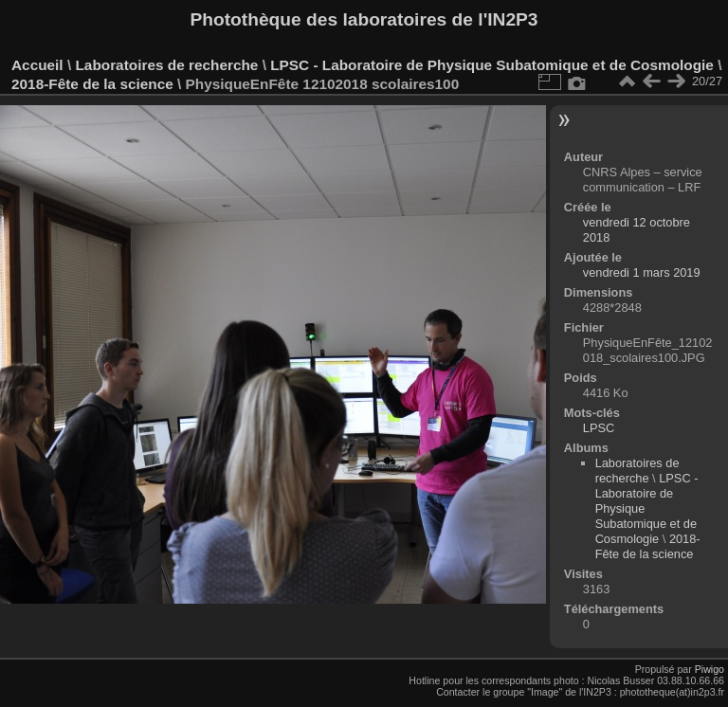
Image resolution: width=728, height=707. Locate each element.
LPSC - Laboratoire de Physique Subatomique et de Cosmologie (492, 65)
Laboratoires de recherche (166, 65)
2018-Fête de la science (94, 84)
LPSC (599, 428)
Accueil (37, 65)
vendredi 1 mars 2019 (642, 272)
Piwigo (710, 669)
